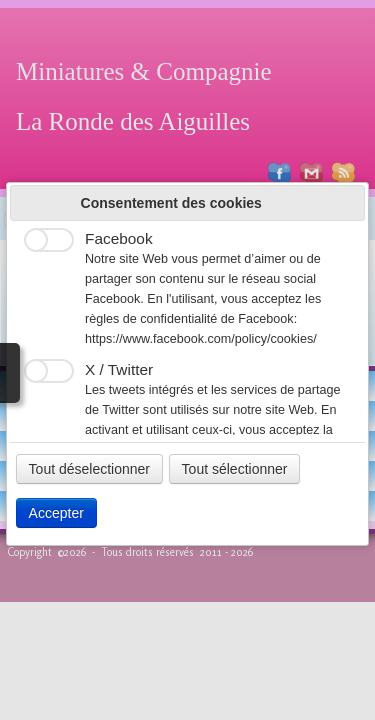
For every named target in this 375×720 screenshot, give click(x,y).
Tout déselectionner (89, 469)
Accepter (56, 513)
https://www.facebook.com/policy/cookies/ (201, 339)
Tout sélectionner (235, 469)
